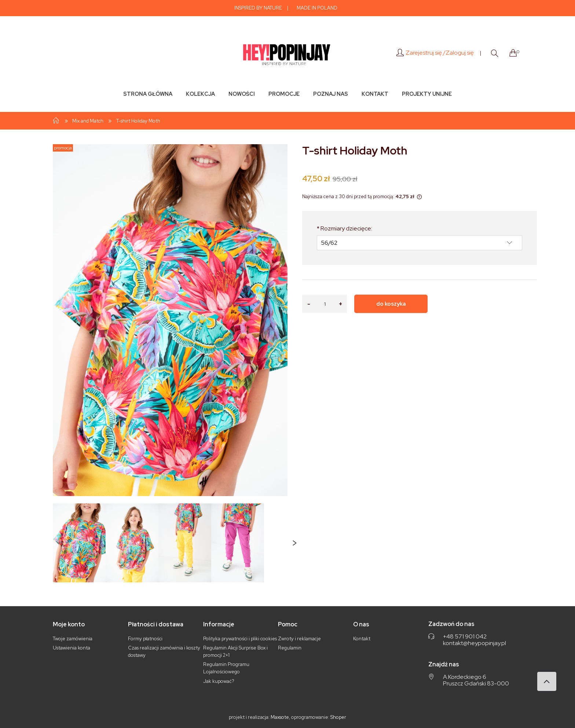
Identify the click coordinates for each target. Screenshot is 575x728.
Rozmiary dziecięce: (345, 229)
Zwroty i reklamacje (299, 639)
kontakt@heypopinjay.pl (475, 643)
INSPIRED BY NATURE (258, 8)
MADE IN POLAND (317, 8)
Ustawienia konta (72, 648)
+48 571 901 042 (465, 637)
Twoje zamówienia (73, 639)
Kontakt (362, 639)
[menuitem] (148, 94)
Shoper (338, 717)
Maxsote (280, 717)
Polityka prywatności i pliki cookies (240, 639)
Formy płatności (145, 639)
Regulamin (290, 648)
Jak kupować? (219, 681)
